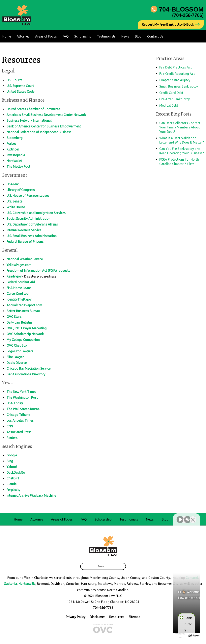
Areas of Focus (46, 36)
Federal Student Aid (21, 282)
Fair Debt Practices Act (176, 67)
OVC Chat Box (17, 345)
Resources (117, 617)
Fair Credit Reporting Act (177, 74)
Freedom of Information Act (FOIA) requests (38, 271)
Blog (138, 36)
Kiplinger (13, 149)
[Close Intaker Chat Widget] (193, 517)
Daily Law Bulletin (19, 322)
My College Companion (23, 340)
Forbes (11, 144)
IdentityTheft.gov (19, 299)
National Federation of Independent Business (39, 132)
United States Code (20, 92)
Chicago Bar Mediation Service (29, 368)
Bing (10, 461)
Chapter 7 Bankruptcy (175, 80)
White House (16, 207)
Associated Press (19, 432)
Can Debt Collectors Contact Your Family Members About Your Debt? (180, 127)
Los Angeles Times (20, 420)
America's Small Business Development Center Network (46, 115)
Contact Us (155, 36)
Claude (12, 484)
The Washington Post (22, 397)
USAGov (13, 184)
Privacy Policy (76, 617)
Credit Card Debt (171, 93)
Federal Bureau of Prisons (25, 242)
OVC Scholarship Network (25, 334)
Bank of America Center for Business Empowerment (44, 126)
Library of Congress (21, 190)
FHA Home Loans (19, 288)
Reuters (12, 438)
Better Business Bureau (23, 311)
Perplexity (13, 490)
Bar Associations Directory (26, 374)
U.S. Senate (14, 201)
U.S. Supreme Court (20, 86)
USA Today (15, 403)
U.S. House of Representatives (28, 196)
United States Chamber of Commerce (33, 109)
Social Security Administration (28, 219)
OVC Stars (14, 317)
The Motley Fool (18, 167)
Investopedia (16, 155)
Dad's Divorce (17, 363)
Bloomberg (15, 138)
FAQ (66, 36)
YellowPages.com (19, 265)
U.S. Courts (14, 80)
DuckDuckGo (16, 472)
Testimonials (106, 36)
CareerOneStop (17, 294)
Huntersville (27, 584)
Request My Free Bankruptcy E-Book (171, 24)
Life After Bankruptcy (175, 99)
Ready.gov (14, 276)
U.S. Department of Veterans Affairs (32, 224)
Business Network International (29, 121)
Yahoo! (12, 467)
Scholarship (83, 36)
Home (7, 36)
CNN (10, 426)
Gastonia (10, 584)
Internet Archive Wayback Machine (31, 496)
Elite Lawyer (15, 357)
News (125, 36)
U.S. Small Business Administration (32, 236)
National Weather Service (25, 259)
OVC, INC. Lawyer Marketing (27, 328)
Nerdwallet (14, 161)
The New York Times (21, 392)
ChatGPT (13, 478)
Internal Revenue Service (24, 230)
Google (12, 455)
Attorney (23, 36)
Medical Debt (169, 105)
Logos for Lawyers (20, 351)
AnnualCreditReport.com (24, 305)
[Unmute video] (136, 517)
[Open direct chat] (185, 517)
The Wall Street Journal (23, 409)
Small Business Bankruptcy (179, 86)
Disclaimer (97, 617)
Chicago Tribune (18, 415)
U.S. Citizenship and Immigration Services (36, 213)
